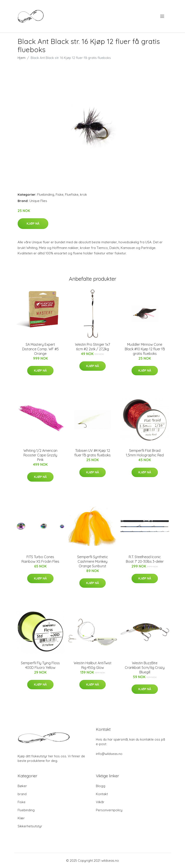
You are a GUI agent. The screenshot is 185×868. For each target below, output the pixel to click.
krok (83, 194)
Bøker (22, 786)
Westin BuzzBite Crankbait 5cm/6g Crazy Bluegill (145, 668)
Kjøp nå (33, 224)
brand (22, 794)
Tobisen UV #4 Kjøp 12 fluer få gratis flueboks (92, 453)
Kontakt (102, 794)
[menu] (162, 16)
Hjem (22, 58)
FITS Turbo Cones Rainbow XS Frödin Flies (40, 559)
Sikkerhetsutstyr (30, 826)
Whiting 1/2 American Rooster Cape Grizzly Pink (40, 455)
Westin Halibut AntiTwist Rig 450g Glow (93, 665)
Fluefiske (72, 194)
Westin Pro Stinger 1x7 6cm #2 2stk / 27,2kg (92, 347)
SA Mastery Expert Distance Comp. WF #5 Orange (40, 349)
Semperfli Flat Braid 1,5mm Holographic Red (145, 453)
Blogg (101, 786)
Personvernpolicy (109, 810)
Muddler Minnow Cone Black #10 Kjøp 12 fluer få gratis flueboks (145, 349)
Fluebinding (46, 194)
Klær (21, 818)
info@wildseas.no (109, 754)
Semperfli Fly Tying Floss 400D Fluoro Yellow (40, 665)
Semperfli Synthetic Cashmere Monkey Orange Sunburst (93, 561)
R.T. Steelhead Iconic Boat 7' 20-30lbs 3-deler (145, 559)
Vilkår (100, 802)
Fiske (60, 194)
